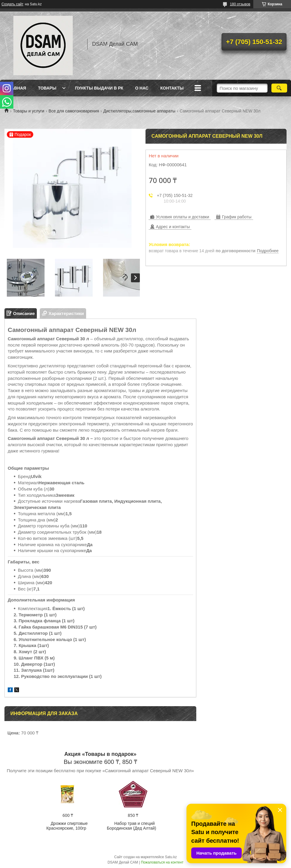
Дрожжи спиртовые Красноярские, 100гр (67, 826)
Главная (16, 88)
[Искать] (279, 88)
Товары (47, 88)
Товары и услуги (29, 111)
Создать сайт (12, 4)
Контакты (172, 88)
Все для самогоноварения (74, 111)
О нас (142, 88)
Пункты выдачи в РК (99, 88)
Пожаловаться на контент (162, 862)
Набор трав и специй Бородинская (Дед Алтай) (132, 826)
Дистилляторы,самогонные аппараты (139, 111)
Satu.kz (171, 857)
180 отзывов (240, 4)
